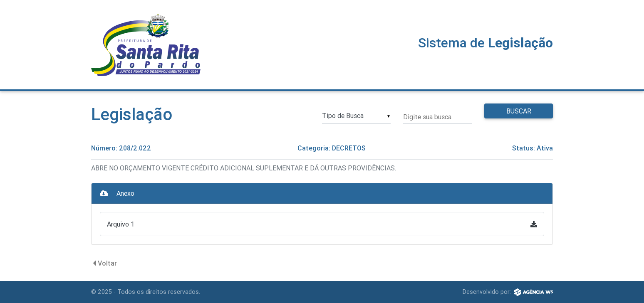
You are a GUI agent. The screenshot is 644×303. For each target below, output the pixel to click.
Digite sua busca (427, 117)
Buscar (519, 111)
